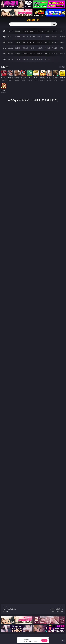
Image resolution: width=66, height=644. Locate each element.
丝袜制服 (47, 37)
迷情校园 (40, 54)
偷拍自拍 (18, 42)
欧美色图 (25, 48)
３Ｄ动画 (33, 37)
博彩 (4, 31)
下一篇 (56, 609)
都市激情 (11, 54)
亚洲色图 (18, 48)
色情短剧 (47, 59)
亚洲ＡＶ (11, 37)
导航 (4, 59)
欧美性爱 (33, 42)
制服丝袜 (40, 42)
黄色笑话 (55, 54)
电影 (4, 42)
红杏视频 (40, 59)
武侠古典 (33, 54)
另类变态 (62, 42)
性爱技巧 (62, 54)
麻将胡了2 (40, 31)
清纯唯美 (47, 48)
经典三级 (47, 42)
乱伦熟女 (55, 42)
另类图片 (62, 48)
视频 (4, 37)
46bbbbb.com (33, 20)
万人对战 (25, 31)
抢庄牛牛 (62, 31)
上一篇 (10, 609)
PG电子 (11, 31)
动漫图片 (33, 48)
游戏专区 (33, 31)
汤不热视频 (33, 59)
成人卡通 (25, 42)
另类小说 (47, 54)
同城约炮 (11, 59)
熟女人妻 (40, 37)
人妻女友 (25, 54)
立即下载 (44, 640)
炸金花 (47, 31)
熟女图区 (55, 48)
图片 (4, 48)
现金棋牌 (55, 31)
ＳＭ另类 (62, 37)
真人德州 (18, 31)
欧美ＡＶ (25, 37)
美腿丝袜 (40, 48)
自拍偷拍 (18, 37)
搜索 (54, 24)
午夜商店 (18, 59)
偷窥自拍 (11, 48)
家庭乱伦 (18, 54)
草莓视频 (25, 59)
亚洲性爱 (11, 42)
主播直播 (55, 37)
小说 (4, 54)
